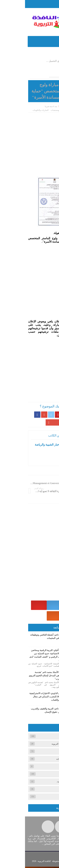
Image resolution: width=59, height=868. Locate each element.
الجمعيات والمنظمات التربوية (40, 745)
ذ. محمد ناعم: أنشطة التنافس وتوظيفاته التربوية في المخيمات (23, 637)
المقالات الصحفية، (45, 767)
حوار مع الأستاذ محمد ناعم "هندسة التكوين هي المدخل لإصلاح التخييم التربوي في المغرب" (23, 676)
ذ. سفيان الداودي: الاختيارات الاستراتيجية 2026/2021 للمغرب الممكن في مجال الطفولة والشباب (23, 698)
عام (51, 775)
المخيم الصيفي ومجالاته (42, 760)
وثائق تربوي (47, 790)
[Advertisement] (29, 144)
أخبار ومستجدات (32, 110)
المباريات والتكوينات (15, 110)
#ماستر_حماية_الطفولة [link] (42, 233)
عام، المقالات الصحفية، (42, 782)
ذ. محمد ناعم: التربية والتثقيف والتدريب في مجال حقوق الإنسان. (24, 711)
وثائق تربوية (47, 798)
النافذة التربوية (19, 863)
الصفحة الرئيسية (47, 110)
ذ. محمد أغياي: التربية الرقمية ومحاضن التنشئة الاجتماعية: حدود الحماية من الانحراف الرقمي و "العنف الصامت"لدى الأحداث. (23, 656)
